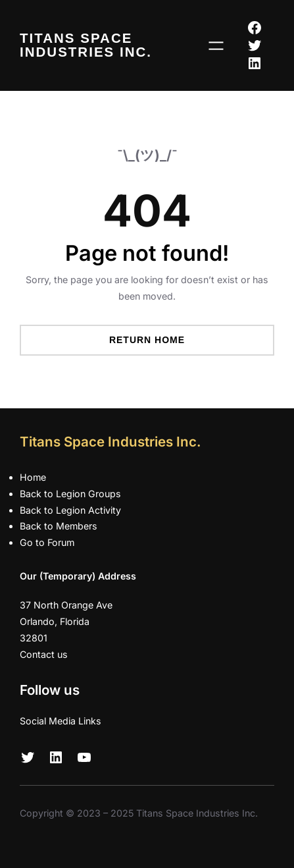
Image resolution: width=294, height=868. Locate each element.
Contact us (44, 654)
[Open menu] (216, 46)
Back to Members (59, 526)
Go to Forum (47, 542)
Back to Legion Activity (70, 510)
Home (33, 477)
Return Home (147, 340)
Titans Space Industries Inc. (86, 45)
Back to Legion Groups (70, 494)
